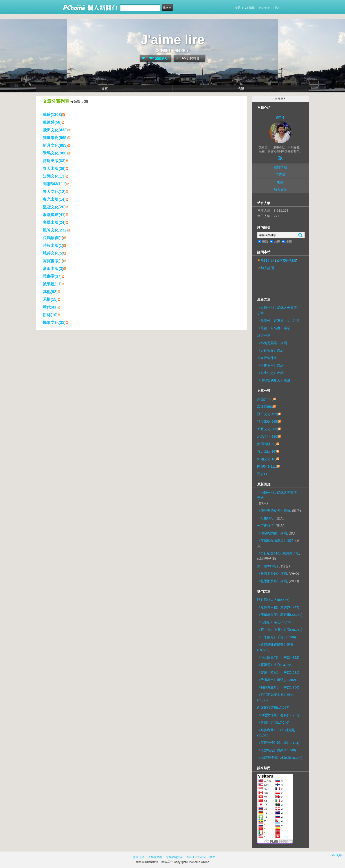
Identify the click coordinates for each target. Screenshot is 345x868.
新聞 (238, 8)
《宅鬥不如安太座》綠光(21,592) (275, 697)
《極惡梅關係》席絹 (272, 533)
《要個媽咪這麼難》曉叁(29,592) (275, 647)
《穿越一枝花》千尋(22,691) (278, 672)
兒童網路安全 (174, 857)
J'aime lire (172, 39)
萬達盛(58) (52, 122)
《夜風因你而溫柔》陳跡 (275, 540)
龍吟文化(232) (55, 230)
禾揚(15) (50, 299)
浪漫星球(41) (54, 215)
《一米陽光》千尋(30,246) (277, 637)
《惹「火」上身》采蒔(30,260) (280, 630)
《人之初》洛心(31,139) (275, 622)
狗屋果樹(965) (55, 138)
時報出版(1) (53, 246)
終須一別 (264, 335)
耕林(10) (50, 315)
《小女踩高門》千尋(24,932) (278, 657)
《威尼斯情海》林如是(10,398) (280, 758)
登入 (277, 8)
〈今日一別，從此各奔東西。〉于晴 (280, 310)
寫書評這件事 (267, 358)
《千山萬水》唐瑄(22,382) (277, 680)
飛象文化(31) (54, 323)
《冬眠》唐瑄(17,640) (273, 722)
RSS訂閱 (267, 260)
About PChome (196, 857)
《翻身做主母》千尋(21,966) (278, 687)
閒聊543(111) (55, 184)
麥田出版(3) (53, 269)
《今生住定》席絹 (270, 373)
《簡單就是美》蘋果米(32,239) (280, 615)
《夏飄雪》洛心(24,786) (275, 665)
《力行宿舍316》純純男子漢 (278, 553)
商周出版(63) (54, 161)
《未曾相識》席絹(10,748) (277, 750)
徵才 (212, 857)
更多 (262, 474)
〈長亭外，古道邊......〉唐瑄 (278, 320)
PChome (264, 8)
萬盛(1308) (52, 115)
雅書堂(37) (52, 276)
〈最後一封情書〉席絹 (274, 328)
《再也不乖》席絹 (270, 365)
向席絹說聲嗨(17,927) (273, 707)
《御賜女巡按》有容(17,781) (278, 715)
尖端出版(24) (54, 222)
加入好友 (280, 190)
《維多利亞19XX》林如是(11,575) (276, 733)
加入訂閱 (267, 268)
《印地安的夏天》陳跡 (274, 380)
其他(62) (50, 292)
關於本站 (280, 167)
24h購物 (250, 8)
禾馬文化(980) (55, 153)
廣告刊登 (138, 857)
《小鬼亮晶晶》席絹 (272, 343)
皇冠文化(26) (54, 207)
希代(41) (50, 307)
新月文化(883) (55, 145)
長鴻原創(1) (53, 238)
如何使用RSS (286, 260)
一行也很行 (265, 518)
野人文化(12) (54, 192)
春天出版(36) (54, 169)
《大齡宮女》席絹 (270, 350)
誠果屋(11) (52, 284)
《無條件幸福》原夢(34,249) (278, 607)
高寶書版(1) (53, 261)
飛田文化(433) (55, 130)
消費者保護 (155, 857)
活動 (241, 89)
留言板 (280, 175)
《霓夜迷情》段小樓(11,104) (278, 743)
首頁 (105, 89)
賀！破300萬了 (268, 566)
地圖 (280, 182)
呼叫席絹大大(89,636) (273, 600)
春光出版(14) (54, 199)
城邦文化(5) (53, 253)
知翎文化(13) (54, 176)
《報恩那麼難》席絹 (272, 573)
